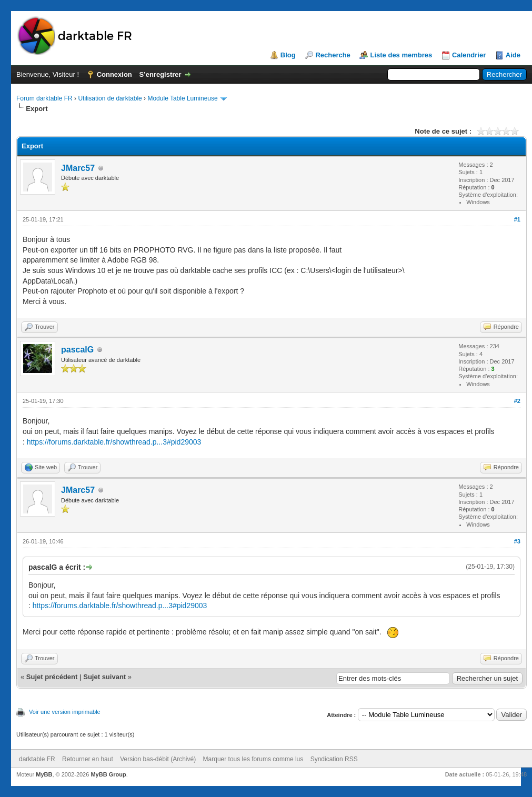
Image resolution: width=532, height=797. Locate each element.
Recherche (333, 55)
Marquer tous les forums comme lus (253, 759)
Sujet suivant (104, 677)
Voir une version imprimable (65, 712)
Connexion (114, 74)
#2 (517, 401)
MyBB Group (108, 774)
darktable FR (37, 759)
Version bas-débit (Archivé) (158, 759)
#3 (517, 541)
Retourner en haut (88, 759)
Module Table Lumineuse (182, 98)
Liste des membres (401, 55)
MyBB (44, 774)
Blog (288, 55)
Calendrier (469, 55)
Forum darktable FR (44, 98)
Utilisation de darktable (110, 98)
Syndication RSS (334, 759)
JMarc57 (78, 168)
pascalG (77, 350)
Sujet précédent (52, 677)
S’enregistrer (160, 74)
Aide (513, 55)
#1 (517, 219)
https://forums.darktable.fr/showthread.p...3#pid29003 (114, 442)
